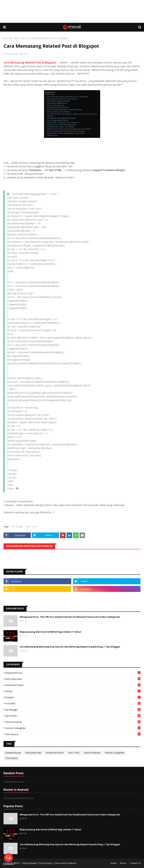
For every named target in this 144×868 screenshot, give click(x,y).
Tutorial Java (73, 734)
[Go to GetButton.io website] (8, 864)
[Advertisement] (72, 11)
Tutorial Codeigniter (73, 728)
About (123, 863)
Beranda (8, 38)
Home (113, 863)
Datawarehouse (73, 673)
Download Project (73, 685)
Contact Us (135, 863)
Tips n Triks (19, 38)
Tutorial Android (73, 722)
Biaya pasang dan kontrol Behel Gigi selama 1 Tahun (50, 632)
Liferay (73, 691)
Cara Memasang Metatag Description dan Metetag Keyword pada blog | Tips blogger (70, 647)
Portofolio (73, 703)
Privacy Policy (45, 863)
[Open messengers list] (8, 858)
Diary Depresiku (73, 679)
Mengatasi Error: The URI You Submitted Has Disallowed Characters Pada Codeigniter (70, 617)
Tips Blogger (17, 527)
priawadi (32, 863)
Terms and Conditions (65, 863)
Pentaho (73, 697)
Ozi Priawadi (12, 54)
